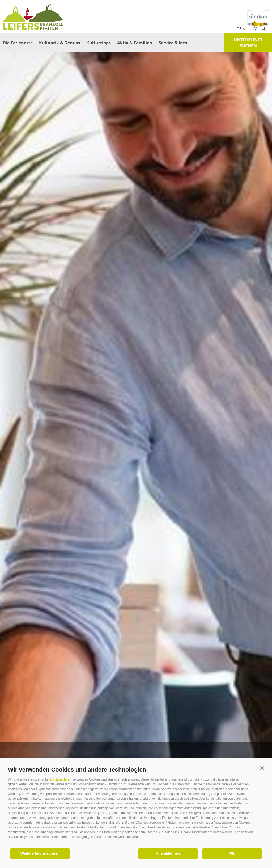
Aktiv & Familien (135, 43)
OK (232, 853)
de (241, 29)
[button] (262, 768)
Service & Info (173, 43)
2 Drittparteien (60, 779)
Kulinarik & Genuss (59, 43)
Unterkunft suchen (248, 43)
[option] (136, 444)
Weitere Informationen (40, 853)
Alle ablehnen (168, 853)
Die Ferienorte (18, 43)
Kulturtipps (99, 43)
